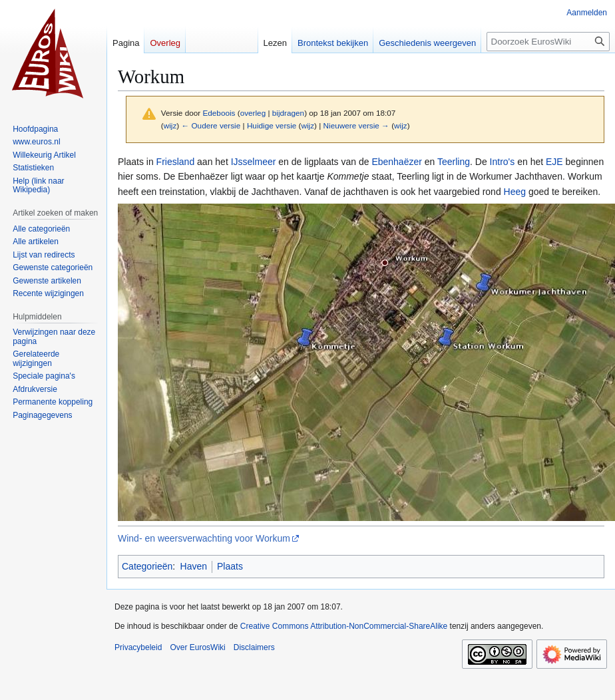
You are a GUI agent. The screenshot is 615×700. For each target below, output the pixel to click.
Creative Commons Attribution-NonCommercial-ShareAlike (344, 626)
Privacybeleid (138, 647)
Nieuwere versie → (356, 125)
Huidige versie (272, 125)
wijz (170, 125)
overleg (253, 113)
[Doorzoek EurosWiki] (548, 42)
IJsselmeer (254, 162)
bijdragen (288, 113)
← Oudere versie (211, 125)
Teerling (454, 162)
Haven (194, 566)
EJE (554, 162)
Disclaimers (254, 647)
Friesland (176, 162)
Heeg (515, 192)
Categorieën (147, 566)
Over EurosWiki (197, 647)
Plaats (230, 566)
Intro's (503, 162)
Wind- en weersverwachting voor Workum (204, 538)
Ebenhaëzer (397, 162)
